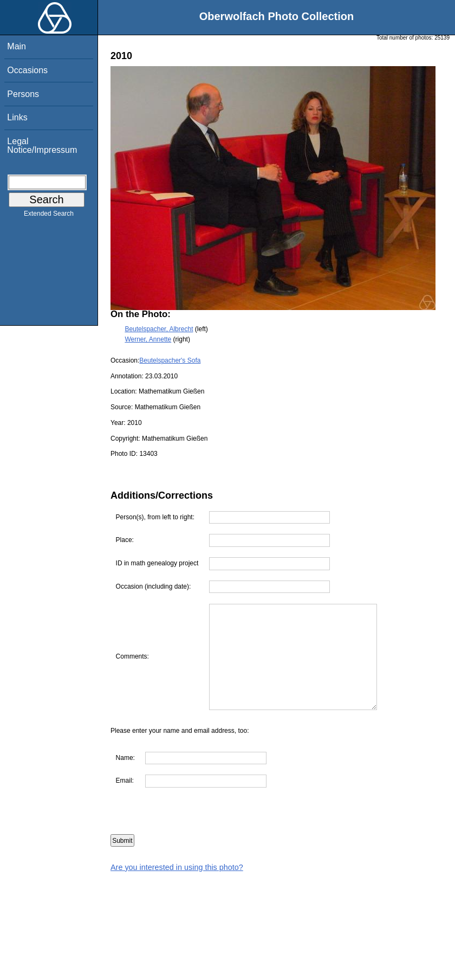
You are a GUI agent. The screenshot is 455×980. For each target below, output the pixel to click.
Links (17, 117)
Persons (23, 94)
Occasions (27, 70)
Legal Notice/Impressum (42, 146)
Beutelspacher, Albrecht (159, 329)
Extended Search (49, 216)
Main (17, 46)
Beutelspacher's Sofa (170, 360)
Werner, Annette (148, 339)
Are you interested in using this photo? (177, 867)
